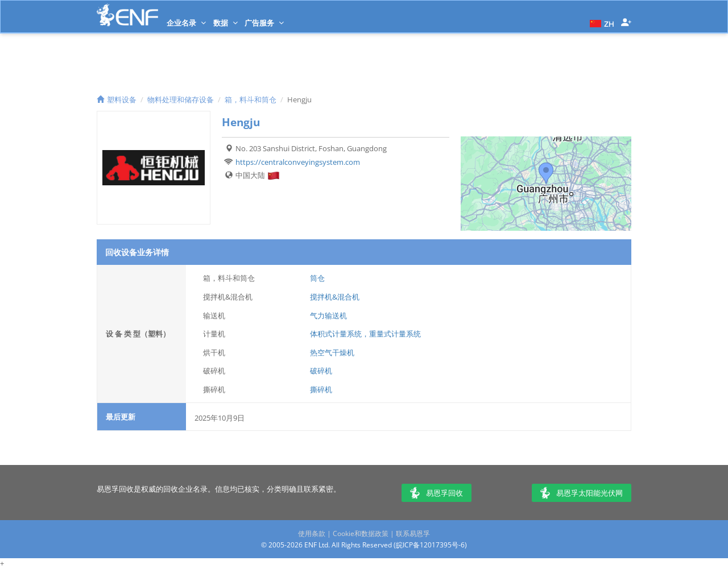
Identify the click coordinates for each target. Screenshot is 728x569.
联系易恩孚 (413, 533)
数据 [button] (226, 23)
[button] (601, 23)
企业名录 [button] (186, 23)
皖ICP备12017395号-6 (430, 545)
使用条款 (312, 533)
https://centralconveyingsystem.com (298, 162)
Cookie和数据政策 (361, 533)
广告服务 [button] (264, 23)
